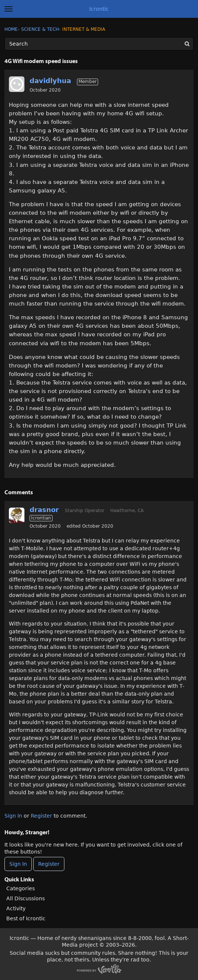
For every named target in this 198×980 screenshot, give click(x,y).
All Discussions (26, 898)
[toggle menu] (9, 9)
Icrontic (99, 9)
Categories (21, 888)
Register (41, 816)
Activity (16, 908)
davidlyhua (50, 81)
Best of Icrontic (26, 918)
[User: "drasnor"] (17, 515)
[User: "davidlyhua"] (17, 84)
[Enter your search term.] (99, 44)
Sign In (13, 816)
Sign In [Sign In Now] (18, 864)
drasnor (44, 510)
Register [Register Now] (49, 864)
